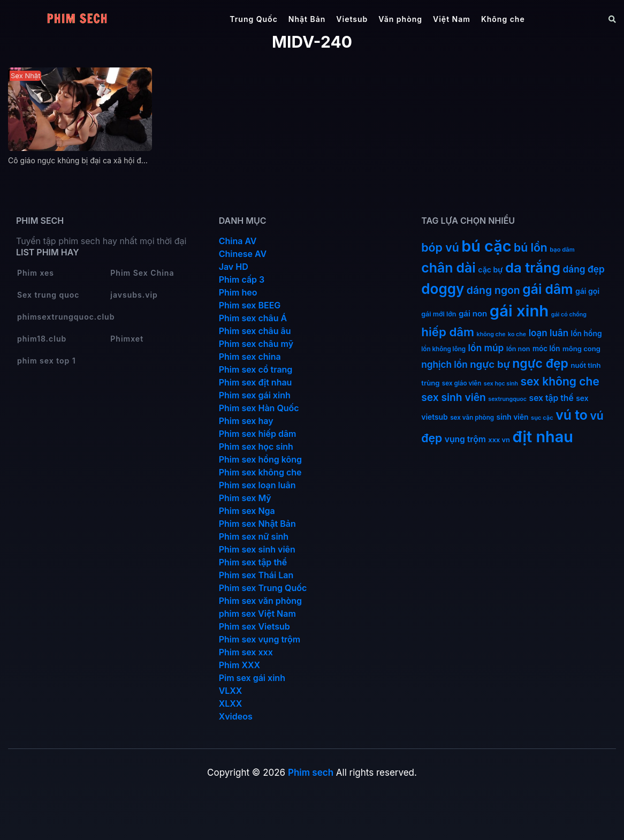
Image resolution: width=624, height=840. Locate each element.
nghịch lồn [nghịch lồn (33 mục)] (444, 364)
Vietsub (352, 19)
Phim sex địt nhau (256, 382)
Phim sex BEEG (250, 305)
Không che (503, 19)
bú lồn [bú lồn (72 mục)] (531, 248)
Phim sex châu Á (253, 318)
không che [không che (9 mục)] (491, 334)
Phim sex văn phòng (260, 601)
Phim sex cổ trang (256, 369)
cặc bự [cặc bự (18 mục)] (490, 270)
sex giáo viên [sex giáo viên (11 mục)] (462, 383)
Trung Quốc (254, 19)
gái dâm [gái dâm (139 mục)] (547, 289)
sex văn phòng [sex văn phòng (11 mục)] (472, 418)
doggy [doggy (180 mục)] (443, 289)
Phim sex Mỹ (245, 498)
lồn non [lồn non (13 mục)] (518, 349)
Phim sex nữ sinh (254, 536)
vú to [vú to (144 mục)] (572, 415)
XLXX (231, 703)
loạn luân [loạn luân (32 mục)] (549, 333)
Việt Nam (452, 19)
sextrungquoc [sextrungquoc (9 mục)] (507, 399)
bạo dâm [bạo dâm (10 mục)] (562, 249)
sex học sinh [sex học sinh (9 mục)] (501, 384)
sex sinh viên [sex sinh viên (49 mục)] (454, 397)
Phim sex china (250, 357)
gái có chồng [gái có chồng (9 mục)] (569, 315)
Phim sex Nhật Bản (257, 524)
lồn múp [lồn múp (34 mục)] (486, 348)
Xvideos (236, 716)
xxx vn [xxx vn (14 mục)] (499, 440)
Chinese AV (243, 254)
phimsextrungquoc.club (66, 317)
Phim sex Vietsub (254, 626)
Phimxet (127, 339)
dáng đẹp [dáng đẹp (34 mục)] (584, 269)
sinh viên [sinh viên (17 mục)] (513, 417)
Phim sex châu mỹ (256, 344)
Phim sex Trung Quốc (263, 588)
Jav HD (234, 267)
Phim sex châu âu (255, 331)
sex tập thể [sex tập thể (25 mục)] (551, 398)
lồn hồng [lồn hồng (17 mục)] (587, 334)
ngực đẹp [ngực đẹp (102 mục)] (540, 364)
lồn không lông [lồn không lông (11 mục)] (443, 349)
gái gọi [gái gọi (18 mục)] (587, 291)
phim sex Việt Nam (257, 614)
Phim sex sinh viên (257, 549)
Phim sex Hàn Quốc (259, 408)
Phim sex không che (260, 472)
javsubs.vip (134, 295)
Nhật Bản (307, 19)
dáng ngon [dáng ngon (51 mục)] (493, 290)
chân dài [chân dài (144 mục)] (448, 268)
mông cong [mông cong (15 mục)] (581, 349)
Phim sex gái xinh (255, 395)
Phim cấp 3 (242, 279)
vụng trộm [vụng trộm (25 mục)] (465, 439)
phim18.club (42, 339)
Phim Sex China (142, 273)
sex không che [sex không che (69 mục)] (560, 381)
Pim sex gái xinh (252, 678)
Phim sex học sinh (256, 447)
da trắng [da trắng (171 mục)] (533, 267)
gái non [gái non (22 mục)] (473, 313)
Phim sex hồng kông (260, 459)
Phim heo (238, 292)
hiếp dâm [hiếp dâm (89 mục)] (448, 332)
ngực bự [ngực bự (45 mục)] (490, 364)
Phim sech (311, 773)
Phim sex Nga (247, 511)
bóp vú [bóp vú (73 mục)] (440, 247)
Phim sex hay (246, 421)
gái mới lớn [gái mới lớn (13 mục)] (439, 314)
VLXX (231, 691)
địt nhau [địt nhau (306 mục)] (542, 437)
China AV (238, 241)
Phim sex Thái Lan (256, 575)
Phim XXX (239, 665)
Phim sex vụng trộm (260, 639)
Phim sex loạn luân (257, 485)
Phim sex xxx (246, 652)
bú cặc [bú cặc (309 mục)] (486, 246)
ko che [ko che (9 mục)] (517, 334)
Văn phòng (400, 19)
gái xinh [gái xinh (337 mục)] (519, 311)
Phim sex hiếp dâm (258, 434)
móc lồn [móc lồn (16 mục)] (546, 349)
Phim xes (36, 273)
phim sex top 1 (47, 361)
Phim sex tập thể (253, 562)
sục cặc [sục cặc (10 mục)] (542, 418)
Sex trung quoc (48, 295)
